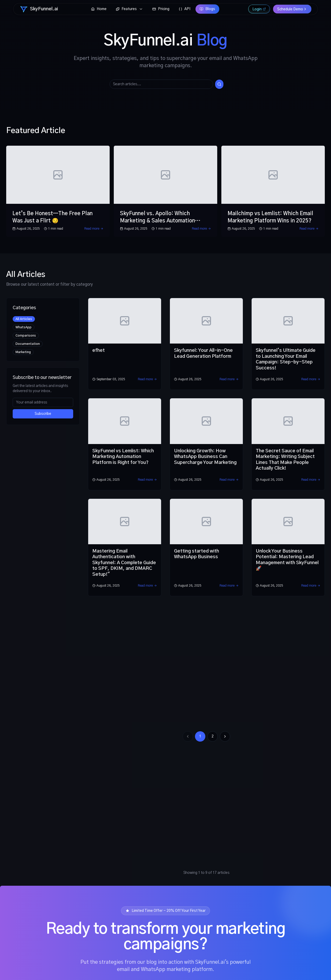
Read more (94, 229)
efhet (99, 351)
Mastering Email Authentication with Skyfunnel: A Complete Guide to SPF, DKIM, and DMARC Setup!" (124, 563)
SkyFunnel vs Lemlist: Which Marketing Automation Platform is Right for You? (123, 457)
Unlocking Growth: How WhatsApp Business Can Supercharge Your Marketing (205, 457)
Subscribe (43, 414)
